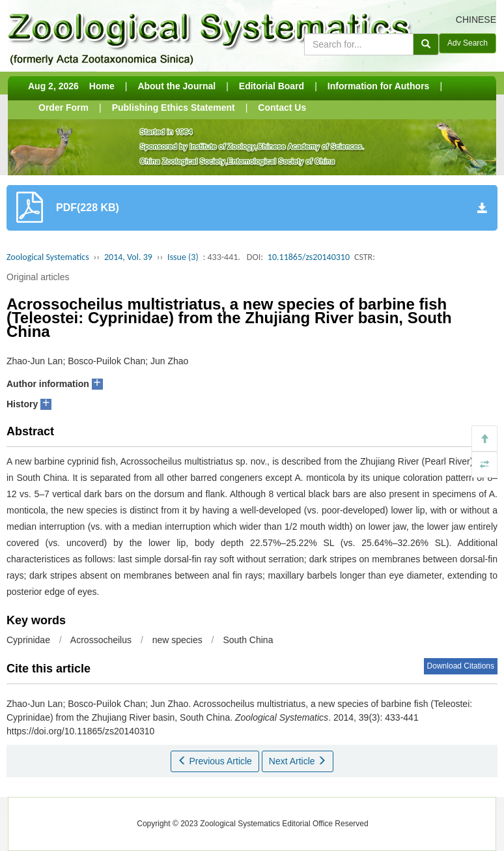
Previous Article (215, 761)
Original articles (38, 277)
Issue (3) (183, 257)
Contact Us (282, 108)
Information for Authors (379, 86)
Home (102, 86)
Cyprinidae (28, 640)
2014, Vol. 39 (128, 257)
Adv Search (468, 43)
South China (248, 640)
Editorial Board (272, 86)
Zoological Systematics (48, 257)
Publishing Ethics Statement (174, 108)
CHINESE (476, 20)
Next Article (298, 761)
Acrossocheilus (101, 640)
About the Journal (176, 86)
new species (177, 640)
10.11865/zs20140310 (309, 257)
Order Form (63, 108)
